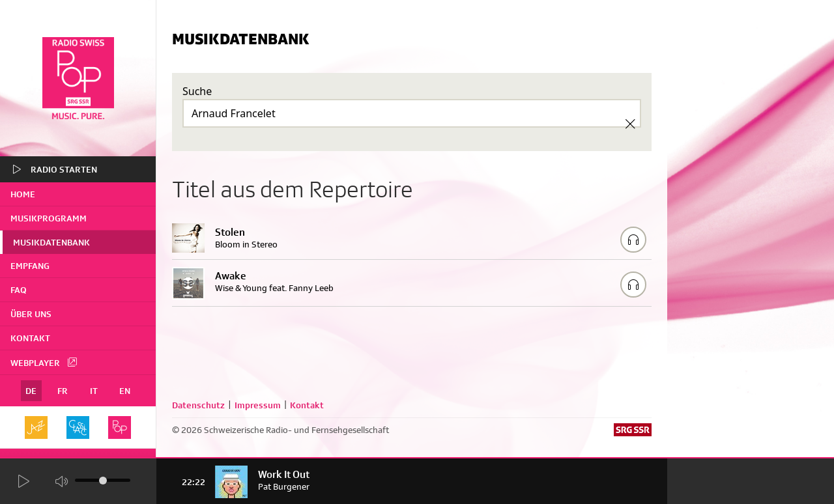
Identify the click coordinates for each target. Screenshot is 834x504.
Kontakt (30, 338)
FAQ (19, 290)
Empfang (30, 266)
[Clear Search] (630, 124)
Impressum (258, 405)
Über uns (31, 314)
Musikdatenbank (51, 242)
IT (94, 391)
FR (63, 391)
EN (125, 391)
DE (31, 391)
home (23, 194)
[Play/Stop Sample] (633, 240)
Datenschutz (198, 405)
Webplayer (44, 362)
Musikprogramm (49, 218)
